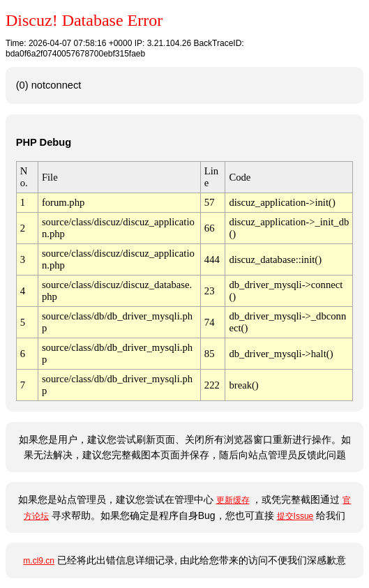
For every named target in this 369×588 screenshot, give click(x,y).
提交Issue (295, 516)
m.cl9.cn (39, 561)
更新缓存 (233, 500)
